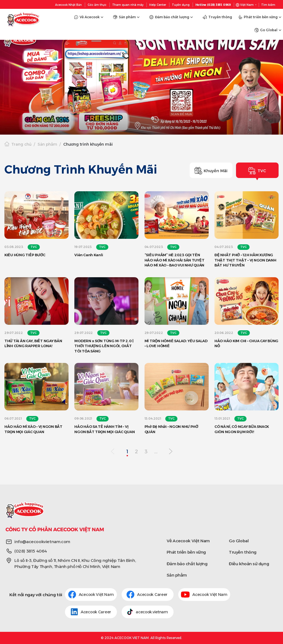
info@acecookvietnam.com (42, 542)
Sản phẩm (47, 144)
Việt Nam (247, 5)
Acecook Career (148, 595)
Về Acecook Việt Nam (188, 541)
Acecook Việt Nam (91, 595)
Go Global (239, 541)
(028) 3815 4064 (31, 551)
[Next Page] (171, 452)
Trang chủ (21, 144)
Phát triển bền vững (186, 552)
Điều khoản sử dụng (249, 564)
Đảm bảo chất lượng (187, 564)
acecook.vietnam (148, 612)
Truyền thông (243, 552)
